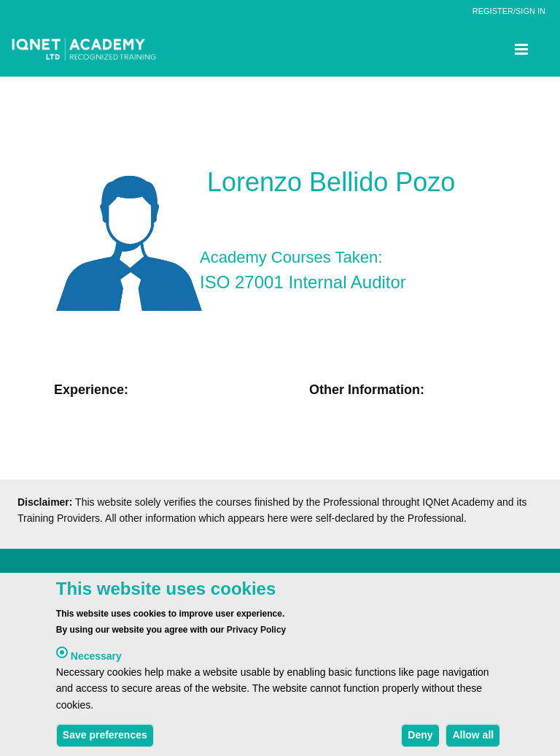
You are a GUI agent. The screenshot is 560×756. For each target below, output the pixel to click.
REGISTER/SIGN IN (509, 11)
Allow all (473, 740)
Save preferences (105, 740)
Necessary (96, 660)
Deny (420, 740)
